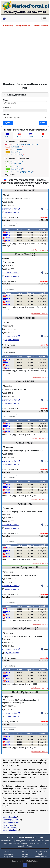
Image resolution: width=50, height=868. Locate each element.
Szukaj (43, 123)
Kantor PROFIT (17, 164)
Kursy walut (8, 857)
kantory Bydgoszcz (10, 820)
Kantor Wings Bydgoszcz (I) (22, 172)
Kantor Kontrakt (17, 161)
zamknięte (44, 218)
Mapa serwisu (31, 837)
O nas (40, 837)
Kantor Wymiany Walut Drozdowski (25, 144)
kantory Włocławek (10, 830)
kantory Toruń (8, 825)
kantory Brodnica (10, 817)
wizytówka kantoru (12, 212)
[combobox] (25, 103)
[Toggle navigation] (44, 18)
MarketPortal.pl (8, 26)
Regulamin (12, 837)
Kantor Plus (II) (17, 155)
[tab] (7, 135)
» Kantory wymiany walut (23, 26)
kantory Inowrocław (10, 822)
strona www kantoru (11, 209)
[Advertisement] (25, 55)
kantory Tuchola (9, 828)
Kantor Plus (16, 152)
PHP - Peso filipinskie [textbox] (12, 118)
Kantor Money (17, 149)
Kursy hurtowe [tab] (9, 225)
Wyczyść (8, 123)
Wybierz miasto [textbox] (10, 103)
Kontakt (21, 837)
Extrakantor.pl (17, 147)
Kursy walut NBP (42, 857)
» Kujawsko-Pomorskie (40, 26)
